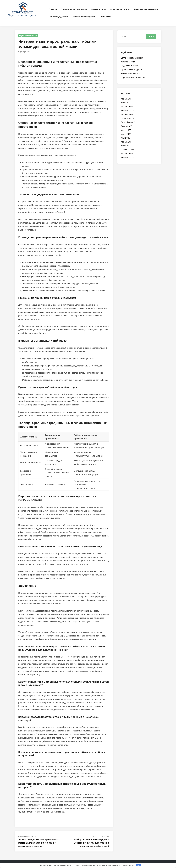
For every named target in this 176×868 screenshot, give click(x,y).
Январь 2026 (127, 107)
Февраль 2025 (127, 150)
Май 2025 (125, 138)
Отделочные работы (120, 9)
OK (138, 865)
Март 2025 (126, 146)
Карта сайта (105, 17)
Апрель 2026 (127, 99)
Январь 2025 (127, 154)
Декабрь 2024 (127, 158)
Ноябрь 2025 (127, 114)
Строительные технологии (74, 9)
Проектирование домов (84, 17)
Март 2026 (126, 103)
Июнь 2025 (126, 134)
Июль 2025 (126, 130)
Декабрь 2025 (127, 111)
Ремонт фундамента (59, 17)
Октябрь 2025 (127, 118)
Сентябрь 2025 (128, 122)
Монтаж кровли (98, 9)
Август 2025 (126, 126)
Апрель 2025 (127, 142)
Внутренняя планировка (146, 9)
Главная (53, 9)
